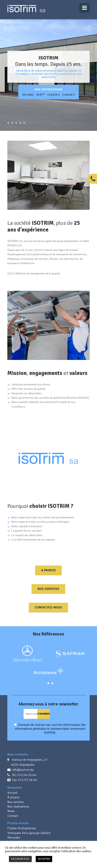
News (11, 811)
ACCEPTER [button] (44, 859)
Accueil (12, 793)
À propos (13, 797)
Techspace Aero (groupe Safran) (29, 833)
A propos (48, 570)
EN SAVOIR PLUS (20, 859)
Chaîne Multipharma (22, 828)
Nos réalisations (18, 807)
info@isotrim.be (22, 770)
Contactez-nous (48, 607)
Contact (13, 816)
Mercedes (14, 838)
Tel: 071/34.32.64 (24, 775)
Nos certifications (48, 89)
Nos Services (48, 589)
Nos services (16, 802)
